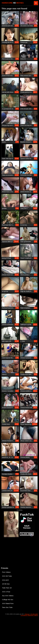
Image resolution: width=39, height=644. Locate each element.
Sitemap (27, 614)
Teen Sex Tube (7, 607)
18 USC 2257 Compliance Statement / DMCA (29, 615)
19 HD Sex (6, 584)
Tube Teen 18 (7, 588)
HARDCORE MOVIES (13, 3)
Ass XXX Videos (8, 596)
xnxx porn (5, 580)
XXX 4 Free (6, 592)
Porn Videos (6, 572)
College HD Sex (8, 600)
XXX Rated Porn (8, 603)
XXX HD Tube (7, 576)
